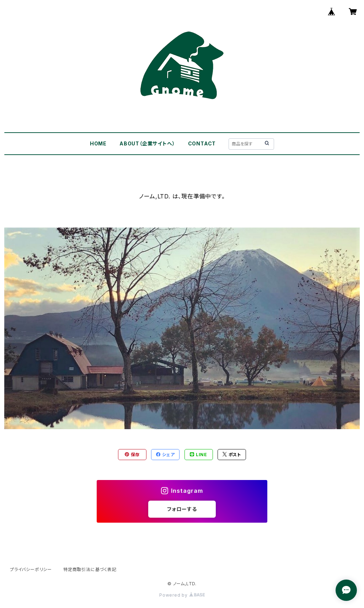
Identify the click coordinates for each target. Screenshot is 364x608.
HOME (98, 143)
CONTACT (202, 143)
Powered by (182, 595)
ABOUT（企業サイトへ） (147, 143)
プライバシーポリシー (31, 569)
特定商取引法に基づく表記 (90, 569)
